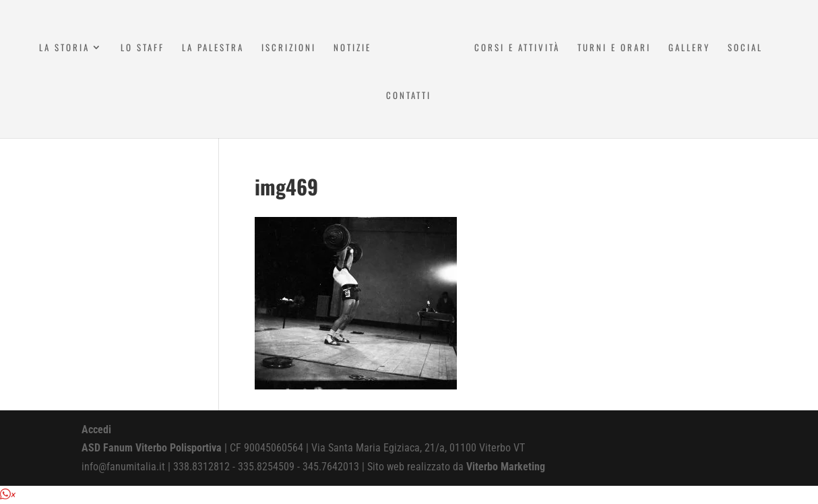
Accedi (96, 430)
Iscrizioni (289, 48)
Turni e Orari (614, 48)
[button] (8, 495)
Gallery (689, 48)
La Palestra (213, 48)
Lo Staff (143, 48)
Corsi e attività (517, 48)
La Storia (64, 48)
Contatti (409, 96)
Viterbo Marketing (506, 467)
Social (745, 48)
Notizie (352, 48)
